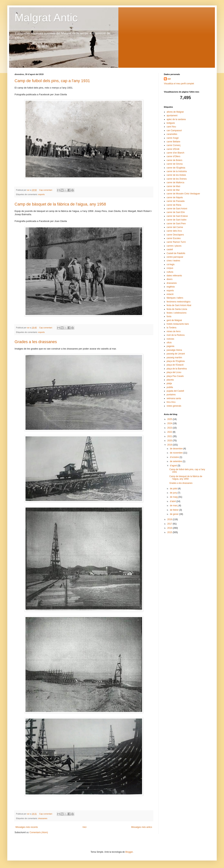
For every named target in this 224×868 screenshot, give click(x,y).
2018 (170, 519)
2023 (170, 428)
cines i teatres (173, 261)
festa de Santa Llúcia (177, 309)
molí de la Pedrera (176, 335)
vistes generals (174, 406)
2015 (170, 532)
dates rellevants (174, 276)
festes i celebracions (177, 313)
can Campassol (174, 130)
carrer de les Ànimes (177, 179)
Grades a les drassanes (36, 342)
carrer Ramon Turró (176, 242)
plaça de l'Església (176, 361)
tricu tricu (171, 402)
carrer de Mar (173, 190)
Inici (84, 827)
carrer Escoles (174, 238)
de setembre (176, 461)
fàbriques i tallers (175, 298)
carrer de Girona (175, 164)
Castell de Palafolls (176, 253)
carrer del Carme (175, 227)
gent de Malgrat (174, 320)
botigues (171, 123)
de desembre (177, 449)
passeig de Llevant (176, 354)
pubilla (170, 387)
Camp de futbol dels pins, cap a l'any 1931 (52, 81)
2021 (170, 436)
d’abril (173, 501)
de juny (174, 493)
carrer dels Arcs (174, 231)
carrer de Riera (174, 205)
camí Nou (171, 127)
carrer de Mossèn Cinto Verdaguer (183, 194)
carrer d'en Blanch (175, 153)
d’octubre (175, 457)
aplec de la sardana (176, 119)
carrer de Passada (176, 201)
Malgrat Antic (46, 18)
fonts (169, 316)
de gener (175, 514)
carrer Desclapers (175, 235)
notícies (170, 339)
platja (169, 383)
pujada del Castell (175, 391)
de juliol (174, 489)
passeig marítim (174, 358)
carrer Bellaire (173, 142)
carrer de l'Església (176, 168)
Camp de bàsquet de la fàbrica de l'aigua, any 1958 (60, 204)
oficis (169, 343)
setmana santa (174, 398)
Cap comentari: (46, 190)
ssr (169, 79)
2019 (170, 445)
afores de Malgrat (175, 112)
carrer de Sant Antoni (177, 209)
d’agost (174, 466)
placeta (170, 380)
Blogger (129, 852)
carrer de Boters (174, 160)
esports (41, 194)
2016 (170, 528)
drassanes (43, 818)
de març (174, 506)
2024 (170, 423)
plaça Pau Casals (175, 376)
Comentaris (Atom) (39, 832)
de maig (174, 497)
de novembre (177, 453)
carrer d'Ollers (173, 156)
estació (170, 294)
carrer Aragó (173, 138)
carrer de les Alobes (176, 175)
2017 (170, 524)
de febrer (175, 510)
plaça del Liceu (174, 372)
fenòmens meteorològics (179, 302)
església (171, 287)
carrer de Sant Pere (176, 224)
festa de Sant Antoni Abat (179, 305)
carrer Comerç (174, 145)
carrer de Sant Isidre (177, 220)
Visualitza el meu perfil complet (179, 84)
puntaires (171, 395)
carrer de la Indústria (177, 171)
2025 (170, 419)
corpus (170, 268)
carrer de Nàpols (175, 197)
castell (170, 249)
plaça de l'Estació (175, 365)
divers (170, 279)
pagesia (170, 346)
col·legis (171, 264)
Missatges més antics (142, 827)
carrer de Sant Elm (176, 212)
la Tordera (171, 328)
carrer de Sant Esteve (177, 216)
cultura (170, 272)
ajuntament (172, 116)
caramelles (172, 134)
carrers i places (174, 246)
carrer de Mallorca (175, 183)
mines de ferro (174, 331)
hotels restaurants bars (178, 324)
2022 (170, 432)
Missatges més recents (27, 827)
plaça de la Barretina (177, 369)
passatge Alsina (174, 350)
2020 (170, 441)
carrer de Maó (173, 186)
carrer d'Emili (173, 149)
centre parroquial (175, 257)
